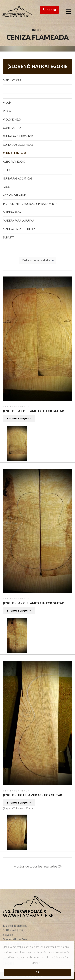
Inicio (37, 30)
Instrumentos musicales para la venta (30, 204)
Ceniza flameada (16, 406)
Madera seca (12, 212)
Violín (7, 103)
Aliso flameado (14, 162)
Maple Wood (12, 80)
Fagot (7, 187)
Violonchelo (12, 120)
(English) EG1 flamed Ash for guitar (32, 795)
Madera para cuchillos (19, 229)
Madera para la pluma (19, 221)
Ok (37, 972)
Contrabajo (12, 128)
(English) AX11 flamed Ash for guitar (33, 411)
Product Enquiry (19, 419)
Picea (7, 170)
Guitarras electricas (18, 145)
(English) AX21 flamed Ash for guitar (33, 603)
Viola (7, 111)
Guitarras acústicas (18, 178)
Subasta (49, 10)
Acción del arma (15, 195)
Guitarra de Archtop (18, 136)
